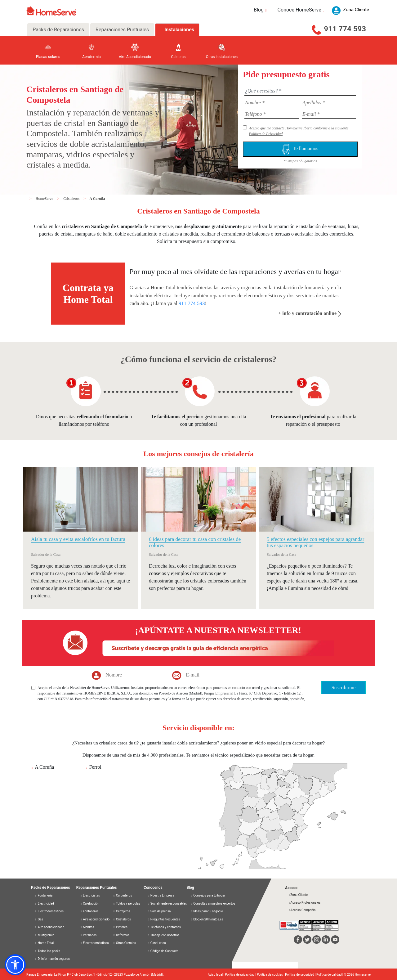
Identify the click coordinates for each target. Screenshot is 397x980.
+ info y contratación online (310, 313)
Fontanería (44, 895)
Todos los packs (47, 951)
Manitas (87, 927)
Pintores (120, 927)
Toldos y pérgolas (127, 904)
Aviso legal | (216, 975)
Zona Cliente (298, 895)
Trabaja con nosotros (163, 935)
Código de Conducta (163, 951)
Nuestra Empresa (161, 895)
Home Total (44, 943)
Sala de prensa (159, 911)
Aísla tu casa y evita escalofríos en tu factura (78, 539)
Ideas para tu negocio (206, 911)
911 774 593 (345, 29)
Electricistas (90, 895)
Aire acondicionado (49, 927)
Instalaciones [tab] (179, 30)
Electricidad (44, 904)
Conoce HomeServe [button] (302, 10)
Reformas (121, 935)
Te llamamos (300, 149)
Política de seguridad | (301, 975)
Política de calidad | (330, 975)
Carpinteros (122, 895)
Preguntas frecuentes (164, 919)
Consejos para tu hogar (208, 895)
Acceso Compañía (302, 910)
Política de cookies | (271, 975)
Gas (39, 919)
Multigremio (45, 935)
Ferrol (95, 767)
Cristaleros (72, 199)
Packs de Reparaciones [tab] (58, 30)
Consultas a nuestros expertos (213, 904)
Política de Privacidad (266, 134)
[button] (15, 965)
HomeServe (45, 199)
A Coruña (97, 199)
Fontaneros (89, 911)
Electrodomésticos (49, 911)
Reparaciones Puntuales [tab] (122, 30)
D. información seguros (52, 959)
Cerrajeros (121, 911)
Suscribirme (343, 688)
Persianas (88, 935)
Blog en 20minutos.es (207, 919)
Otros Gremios (124, 943)
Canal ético (157, 943)
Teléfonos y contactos (164, 927)
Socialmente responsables (167, 904)
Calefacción (90, 904)
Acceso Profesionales (304, 903)
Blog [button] (261, 10)
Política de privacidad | (241, 975)
